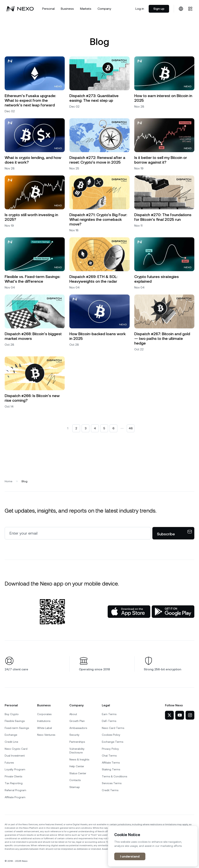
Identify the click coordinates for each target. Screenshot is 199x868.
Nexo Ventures (46, 735)
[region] (153, 846)
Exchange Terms (113, 742)
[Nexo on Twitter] (169, 715)
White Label (45, 728)
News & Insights (79, 759)
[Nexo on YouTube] (180, 715)
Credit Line (11, 742)
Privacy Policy (110, 749)
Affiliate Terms (111, 763)
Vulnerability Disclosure (77, 751)
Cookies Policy (111, 735)
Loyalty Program (15, 769)
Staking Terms (111, 769)
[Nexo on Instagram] (190, 715)
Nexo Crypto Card (16, 749)
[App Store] (129, 612)
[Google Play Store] (173, 612)
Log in (140, 9)
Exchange (11, 735)
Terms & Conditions (114, 776)
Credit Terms (110, 790)
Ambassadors (78, 728)
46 (131, 428)
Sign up (159, 9)
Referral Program (15, 790)
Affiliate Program (15, 797)
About (73, 714)
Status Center (78, 773)
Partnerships (77, 742)
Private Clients (13, 776)
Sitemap (75, 787)
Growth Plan (77, 721)
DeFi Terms (109, 721)
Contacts (75, 780)
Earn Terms (109, 714)
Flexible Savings (15, 721)
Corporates (44, 714)
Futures (9, 763)
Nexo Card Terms (113, 728)
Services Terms (112, 783)
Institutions (44, 721)
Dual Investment (15, 756)
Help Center (77, 766)
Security (74, 735)
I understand (130, 856)
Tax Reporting (14, 783)
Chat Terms (109, 756)
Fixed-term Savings (17, 728)
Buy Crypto (12, 714)
